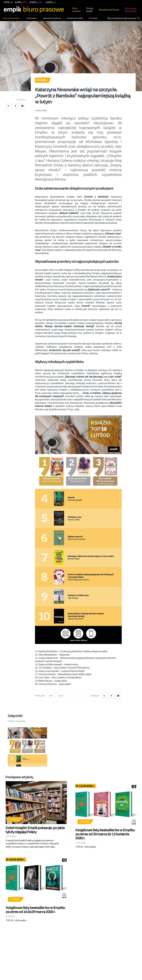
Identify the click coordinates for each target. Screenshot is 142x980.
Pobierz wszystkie (17, 720)
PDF (51, 695)
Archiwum (93, 18)
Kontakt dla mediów (75, 18)
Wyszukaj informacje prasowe (122, 18)
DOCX (61, 695)
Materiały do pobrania (52, 18)
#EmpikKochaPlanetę (109, 10)
